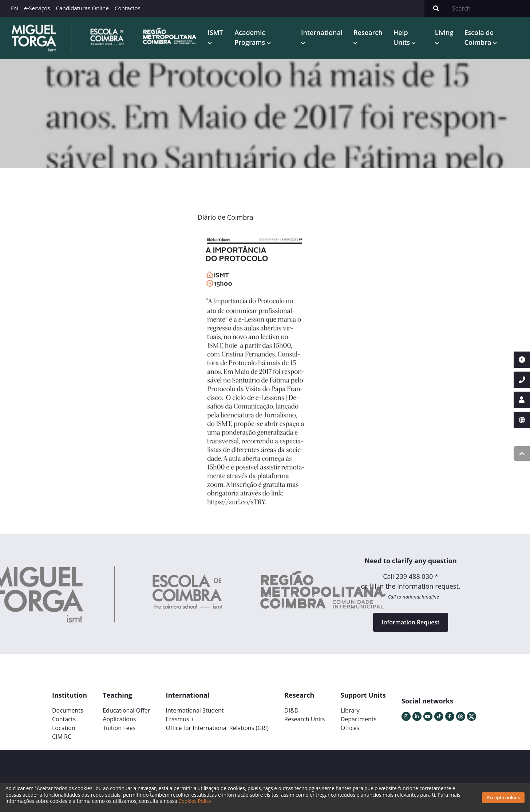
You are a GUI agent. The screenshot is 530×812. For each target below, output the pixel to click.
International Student (195, 711)
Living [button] (444, 32)
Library (350, 711)
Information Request (411, 623)
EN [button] (15, 8)
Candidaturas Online (82, 8)
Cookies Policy (195, 801)
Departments (359, 719)
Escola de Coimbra (479, 37)
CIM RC (62, 737)
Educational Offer (126, 711)
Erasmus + (180, 719)
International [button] (322, 32)
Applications (119, 719)
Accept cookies (503, 797)
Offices (350, 728)
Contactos (128, 8)
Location (64, 728)
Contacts (64, 719)
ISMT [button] (215, 32)
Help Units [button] (403, 37)
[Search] (489, 8)
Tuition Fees (119, 728)
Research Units (304, 719)
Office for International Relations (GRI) (217, 728)
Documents (68, 711)
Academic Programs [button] (251, 37)
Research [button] (368, 32)
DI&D (291, 711)
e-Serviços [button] (37, 8)
